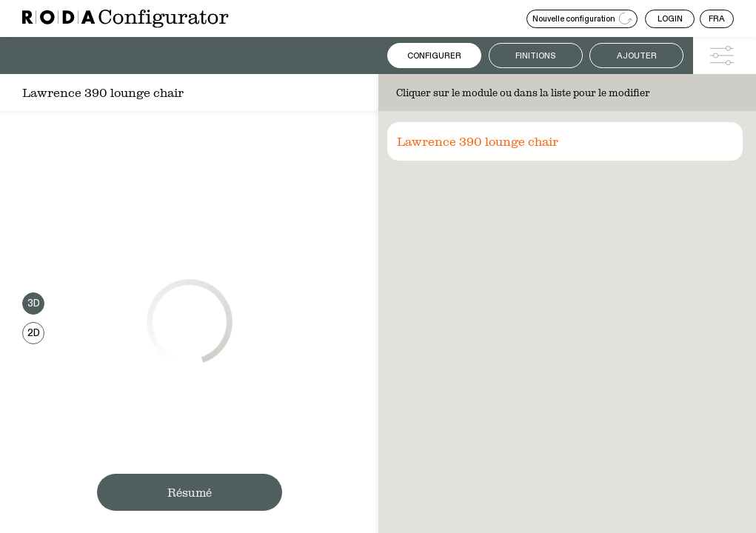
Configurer (434, 56)
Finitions (535, 56)
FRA (717, 19)
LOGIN (670, 19)
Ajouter (637, 56)
